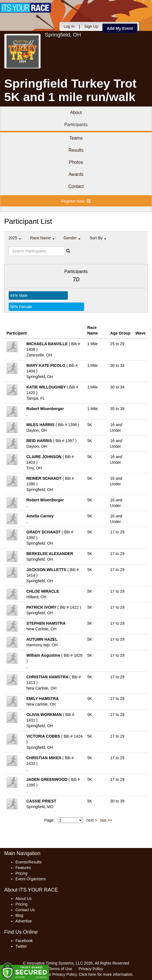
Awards (76, 174)
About (76, 112)
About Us (24, 899)
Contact (76, 186)
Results (76, 150)
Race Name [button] (42, 238)
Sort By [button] (98, 238)
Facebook (24, 941)
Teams (76, 138)
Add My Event (120, 28)
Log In (69, 26)
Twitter (21, 946)
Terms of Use (61, 969)
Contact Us (25, 910)
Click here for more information (106, 974)
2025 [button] (15, 238)
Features (23, 868)
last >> (106, 820)
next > (92, 820)
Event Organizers (31, 879)
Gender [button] (72, 238)
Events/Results (28, 862)
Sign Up (91, 26)
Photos (76, 162)
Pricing (21, 873)
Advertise (24, 921)
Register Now (76, 201)
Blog (19, 915)
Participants (76, 125)
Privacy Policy (91, 969)
